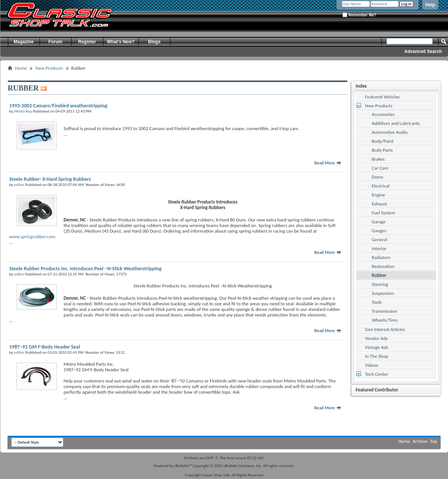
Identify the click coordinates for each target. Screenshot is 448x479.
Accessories (383, 114)
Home (21, 68)
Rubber (379, 275)
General (380, 239)
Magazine (24, 42)
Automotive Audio (390, 132)
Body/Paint (383, 141)
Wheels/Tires (385, 320)
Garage (379, 222)
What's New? (121, 42)
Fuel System (384, 213)
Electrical (381, 186)
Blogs (154, 42)
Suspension (383, 293)
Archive (420, 441)
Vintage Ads (377, 347)
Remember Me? (359, 15)
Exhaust (380, 204)
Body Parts (382, 150)
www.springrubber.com (32, 237)
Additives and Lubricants (396, 123)
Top (434, 441)
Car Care (380, 168)
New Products (49, 68)
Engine (379, 195)
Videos (372, 365)
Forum (55, 42)
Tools (377, 302)
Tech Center (377, 374)
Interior (379, 248)
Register (87, 42)
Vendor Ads (377, 338)
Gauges (379, 231)
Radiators (381, 257)
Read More (328, 163)
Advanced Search (423, 51)
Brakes (378, 159)
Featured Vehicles (383, 97)
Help (430, 5)
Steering (380, 284)
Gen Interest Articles (385, 329)
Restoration (383, 266)
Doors (378, 177)
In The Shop (377, 356)
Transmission (385, 311)
